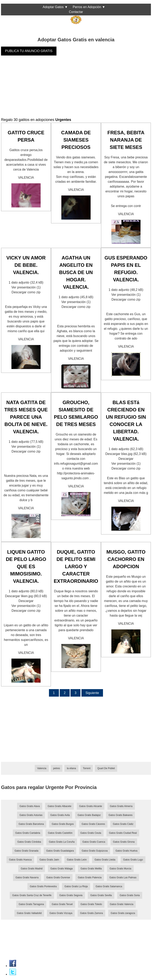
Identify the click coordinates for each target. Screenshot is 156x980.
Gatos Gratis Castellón (60, 833)
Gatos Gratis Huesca (20, 860)
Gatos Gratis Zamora (91, 913)
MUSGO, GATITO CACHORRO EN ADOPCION (126, 559)
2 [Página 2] (65, 693)
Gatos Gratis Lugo (133, 860)
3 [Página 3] (75, 693)
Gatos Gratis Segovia (71, 895)
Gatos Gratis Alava (30, 806)
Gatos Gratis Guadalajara (60, 851)
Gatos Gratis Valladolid (29, 913)
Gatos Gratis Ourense (58, 878)
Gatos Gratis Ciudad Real (123, 833)
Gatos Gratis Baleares (120, 815)
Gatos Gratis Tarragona (31, 904)
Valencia (42, 768)
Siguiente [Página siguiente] (92, 693)
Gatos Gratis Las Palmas (123, 878)
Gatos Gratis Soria (130, 895)
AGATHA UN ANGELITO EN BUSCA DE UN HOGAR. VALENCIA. (76, 272)
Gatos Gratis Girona (124, 842)
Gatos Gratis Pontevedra (43, 886)
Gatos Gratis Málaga (62, 869)
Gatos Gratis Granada (27, 851)
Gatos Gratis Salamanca (109, 886)
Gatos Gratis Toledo (91, 904)
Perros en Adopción (87, 7)
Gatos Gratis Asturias (31, 815)
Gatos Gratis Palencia (90, 878)
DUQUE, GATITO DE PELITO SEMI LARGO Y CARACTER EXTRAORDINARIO (76, 566)
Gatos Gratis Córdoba (29, 842)
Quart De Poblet (106, 768)
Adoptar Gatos (53, 7)
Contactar (76, 12)
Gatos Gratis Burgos (63, 824)
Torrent (87, 768)
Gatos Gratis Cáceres (93, 824)
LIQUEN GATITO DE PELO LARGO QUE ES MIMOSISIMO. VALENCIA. (26, 566)
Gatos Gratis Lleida (105, 860)
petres (57, 768)
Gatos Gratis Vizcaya (61, 913)
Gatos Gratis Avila (60, 815)
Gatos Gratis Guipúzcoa (95, 851)
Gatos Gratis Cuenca (94, 842)
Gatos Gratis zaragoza (123, 913)
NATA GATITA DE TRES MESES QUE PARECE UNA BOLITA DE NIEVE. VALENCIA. (26, 417)
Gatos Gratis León (77, 860)
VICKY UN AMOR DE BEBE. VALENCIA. (26, 265)
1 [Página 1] (54, 693)
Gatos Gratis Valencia (122, 904)
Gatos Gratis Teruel (62, 904)
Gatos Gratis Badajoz (89, 815)
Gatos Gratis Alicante (91, 806)
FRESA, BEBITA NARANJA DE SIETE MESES (126, 140)
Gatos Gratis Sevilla (101, 895)
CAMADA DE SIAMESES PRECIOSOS (76, 140)
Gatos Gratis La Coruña (62, 842)
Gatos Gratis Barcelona (31, 824)
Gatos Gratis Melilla (91, 869)
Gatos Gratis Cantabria (28, 833)
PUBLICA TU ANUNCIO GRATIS (29, 51)
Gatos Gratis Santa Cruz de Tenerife (32, 895)
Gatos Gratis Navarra (27, 878)
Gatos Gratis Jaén (49, 860)
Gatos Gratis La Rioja (76, 886)
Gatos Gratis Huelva (126, 851)
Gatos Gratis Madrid (32, 869)
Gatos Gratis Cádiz (123, 824)
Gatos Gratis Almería (121, 806)
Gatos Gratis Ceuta (91, 833)
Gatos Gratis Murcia (120, 869)
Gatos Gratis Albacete (59, 806)
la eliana (71, 768)
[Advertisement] (76, 89)
